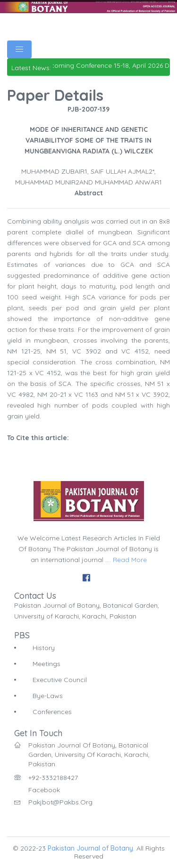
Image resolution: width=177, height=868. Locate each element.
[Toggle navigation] (19, 49)
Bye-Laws (48, 696)
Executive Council (60, 680)
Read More (130, 560)
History (44, 648)
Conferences (52, 712)
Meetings (46, 664)
